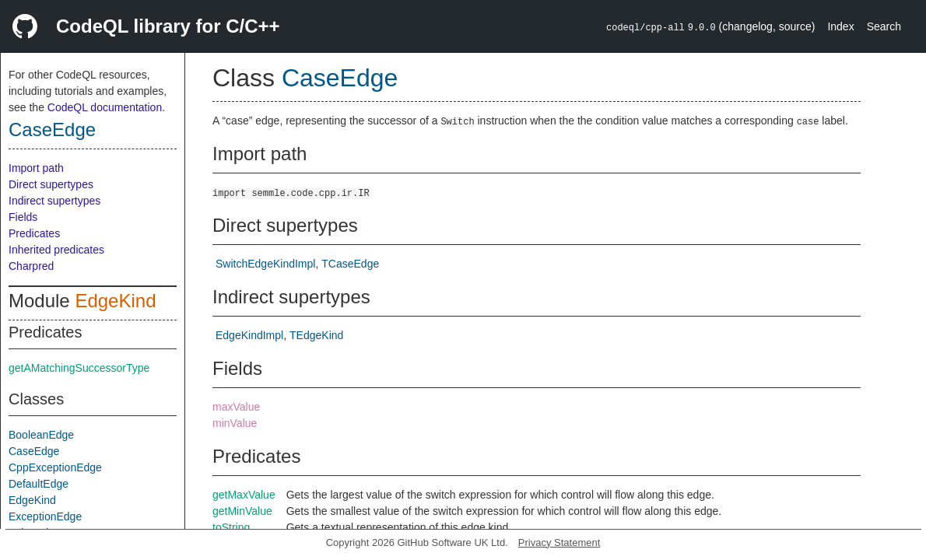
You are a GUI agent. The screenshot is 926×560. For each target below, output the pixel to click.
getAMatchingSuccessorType (79, 368)
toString (231, 527)
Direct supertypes (51, 184)
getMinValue (242, 511)
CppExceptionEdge (55, 467)
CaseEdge (52, 129)
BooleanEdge (41, 435)
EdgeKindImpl (249, 335)
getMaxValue (244, 495)
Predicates (34, 233)
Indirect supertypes (54, 201)
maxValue (236, 407)
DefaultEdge (39, 484)
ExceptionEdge (45, 516)
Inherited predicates (56, 250)
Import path (36, 168)
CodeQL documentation (105, 107)
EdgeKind (115, 301)
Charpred (31, 266)
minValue (235, 423)
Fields (23, 217)
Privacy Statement (559, 542)
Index (840, 26)
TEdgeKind (316, 335)
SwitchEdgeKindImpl (265, 264)
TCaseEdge (350, 264)
